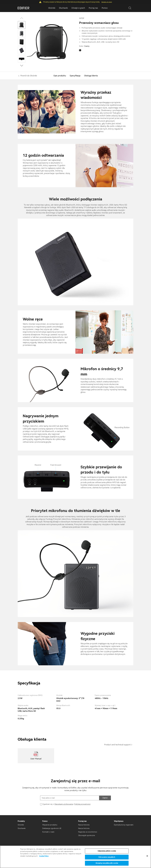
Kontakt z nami (48, 832)
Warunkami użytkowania (64, 804)
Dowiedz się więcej (107, 2)
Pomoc (105, 8)
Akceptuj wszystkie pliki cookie (107, 863)
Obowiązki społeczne (87, 835)
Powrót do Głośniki (29, 76)
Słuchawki (22, 828)
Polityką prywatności (82, 804)
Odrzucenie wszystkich (107, 857)
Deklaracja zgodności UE (52, 828)
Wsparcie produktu (50, 825)
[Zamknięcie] (147, 856)
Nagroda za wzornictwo (88, 832)
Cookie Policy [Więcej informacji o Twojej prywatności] (44, 856)
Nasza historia (84, 825)
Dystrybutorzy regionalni (124, 825)
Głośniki (21, 825)
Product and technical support (117, 745)
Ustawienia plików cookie (107, 851)
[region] (75, 857)
